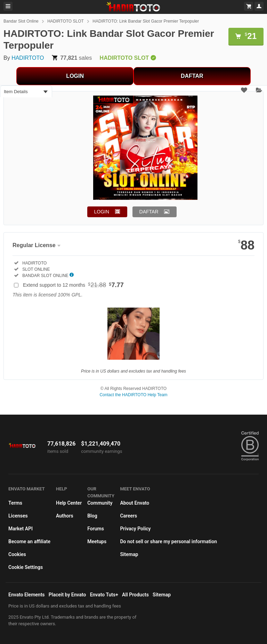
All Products (135, 595)
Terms (15, 503)
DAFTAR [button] (149, 212)
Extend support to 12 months (73, 285)
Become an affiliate (29, 541)
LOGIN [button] (102, 212)
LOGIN (75, 76)
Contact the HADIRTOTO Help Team (133, 395)
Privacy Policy (135, 529)
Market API (21, 529)
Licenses (18, 516)
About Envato (135, 503)
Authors (65, 516)
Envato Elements (27, 595)
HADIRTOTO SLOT (66, 21)
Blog (92, 516)
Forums (96, 529)
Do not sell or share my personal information (168, 541)
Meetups (97, 541)
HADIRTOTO (28, 58)
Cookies (17, 554)
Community (100, 503)
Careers (128, 516)
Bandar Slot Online (21, 21)
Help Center (69, 503)
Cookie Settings (26, 567)
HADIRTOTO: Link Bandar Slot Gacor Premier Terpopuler (146, 21)
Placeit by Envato (67, 595)
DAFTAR (192, 76)
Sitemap (129, 554)
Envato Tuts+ (104, 595)
